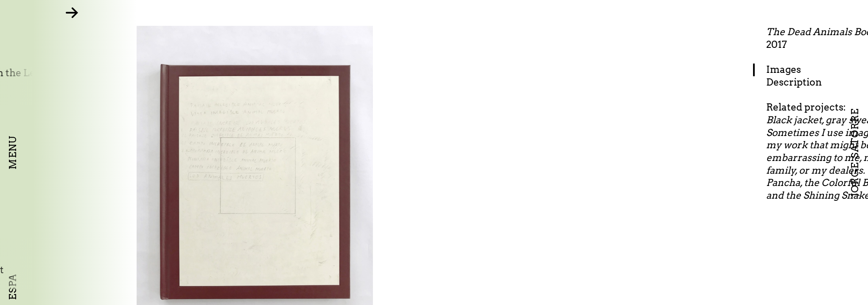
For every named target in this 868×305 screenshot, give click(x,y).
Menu (13, 152)
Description (821, 82)
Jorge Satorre (855, 153)
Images (811, 69)
